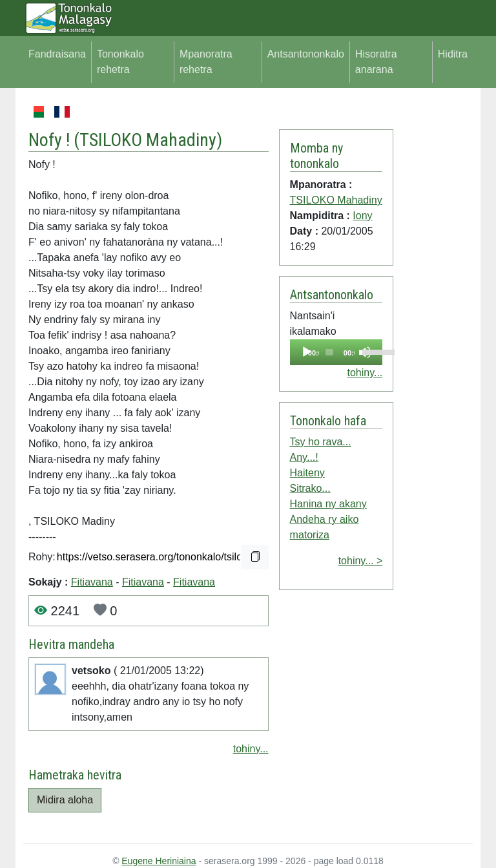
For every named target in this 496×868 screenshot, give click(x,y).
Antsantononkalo (306, 54)
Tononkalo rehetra (120, 62)
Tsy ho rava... (321, 442)
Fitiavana (92, 582)
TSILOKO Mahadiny (148, 140)
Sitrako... (310, 488)
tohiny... (251, 749)
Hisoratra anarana (376, 62)
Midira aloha (65, 800)
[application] (336, 352)
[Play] (307, 352)
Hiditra (453, 54)
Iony (362, 216)
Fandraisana (57, 54)
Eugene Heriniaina (159, 861)
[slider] (329, 352)
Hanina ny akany (328, 504)
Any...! (304, 457)
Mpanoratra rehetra (206, 62)
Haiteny (307, 473)
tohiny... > (361, 561)
